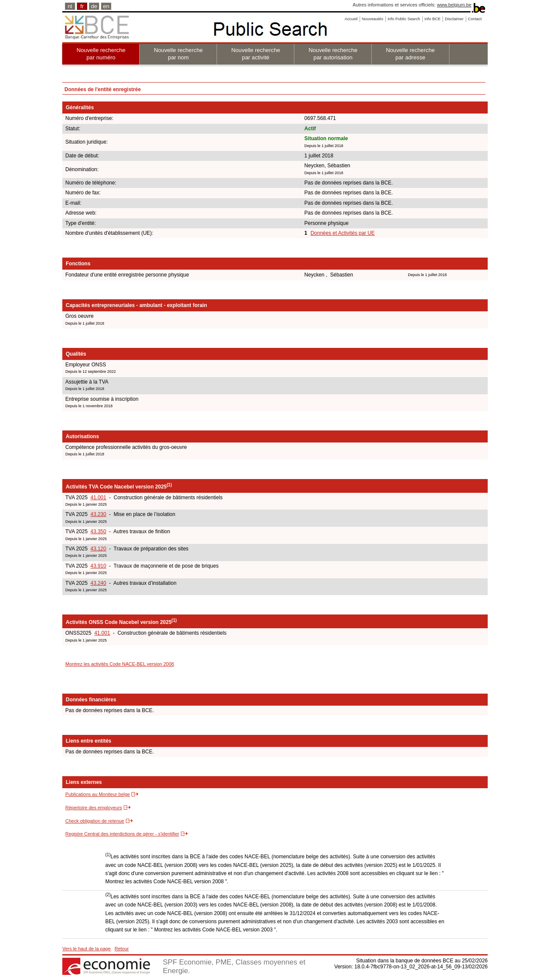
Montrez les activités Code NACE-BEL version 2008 (120, 664)
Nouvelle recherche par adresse (410, 54)
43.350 (98, 531)
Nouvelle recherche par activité (256, 54)
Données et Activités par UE (343, 233)
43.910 (98, 566)
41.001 (98, 498)
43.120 (98, 549)
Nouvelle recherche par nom (178, 54)
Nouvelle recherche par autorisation (333, 54)
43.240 (98, 583)
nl (70, 6)
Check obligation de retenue (95, 821)
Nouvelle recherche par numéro (101, 54)
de (94, 6)
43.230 (98, 514)
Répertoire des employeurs (94, 808)
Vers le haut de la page (87, 949)
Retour (122, 949)
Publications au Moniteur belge (98, 794)
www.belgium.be (454, 5)
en (106, 6)
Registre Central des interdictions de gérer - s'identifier (122, 834)
